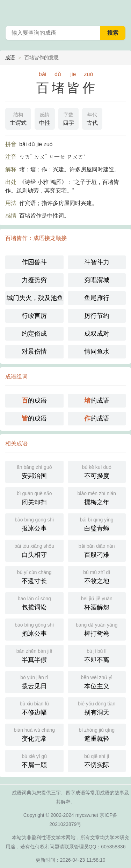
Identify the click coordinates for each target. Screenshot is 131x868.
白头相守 (34, 550)
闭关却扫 (34, 497)
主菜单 (121, 11)
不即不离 (97, 655)
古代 (92, 118)
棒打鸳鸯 (97, 629)
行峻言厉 (34, 316)
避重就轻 (97, 734)
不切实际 (97, 760)
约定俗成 (34, 334)
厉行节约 (97, 316)
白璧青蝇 (97, 524)
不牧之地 (97, 576)
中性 (45, 118)
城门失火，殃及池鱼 (35, 298)
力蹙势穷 (34, 280)
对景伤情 (34, 351)
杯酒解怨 (97, 603)
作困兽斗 (34, 262)
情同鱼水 (97, 351)
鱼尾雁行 (97, 298)
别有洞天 (97, 708)
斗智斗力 (97, 262)
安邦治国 (34, 471)
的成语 (34, 401)
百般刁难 (97, 550)
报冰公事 (34, 524)
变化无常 (34, 734)
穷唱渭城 (97, 280)
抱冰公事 (34, 629)
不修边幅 (34, 708)
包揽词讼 (34, 603)
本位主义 (97, 681)
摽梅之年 (97, 497)
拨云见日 (34, 681)
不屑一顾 (34, 760)
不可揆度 (97, 471)
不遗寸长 (34, 576)
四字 (68, 118)
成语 (10, 57)
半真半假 (34, 655)
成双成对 (97, 334)
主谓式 (18, 118)
